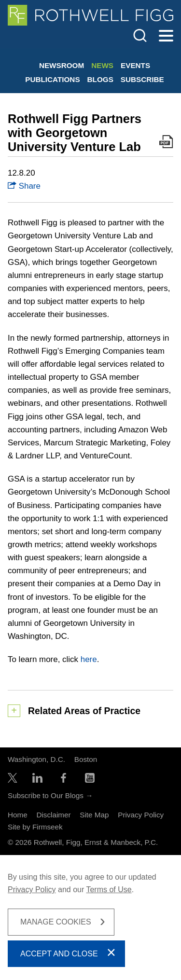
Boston (86, 759)
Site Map (94, 815)
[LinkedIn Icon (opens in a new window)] (37, 780)
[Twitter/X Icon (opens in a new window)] (13, 780)
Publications (52, 79)
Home (18, 815)
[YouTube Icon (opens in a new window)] (90, 780)
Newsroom (62, 65)
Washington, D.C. (36, 759)
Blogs (100, 79)
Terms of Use (109, 890)
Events (135, 65)
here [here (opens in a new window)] (89, 659)
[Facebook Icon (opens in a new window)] (63, 780)
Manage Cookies (56, 922)
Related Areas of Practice (84, 711)
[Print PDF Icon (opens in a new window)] (166, 144)
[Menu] (166, 36)
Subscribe (142, 79)
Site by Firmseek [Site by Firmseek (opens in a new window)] (35, 827)
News (102, 65)
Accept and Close (59, 954)
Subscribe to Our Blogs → (50, 795)
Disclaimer (53, 815)
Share (24, 186)
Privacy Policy (141, 815)
